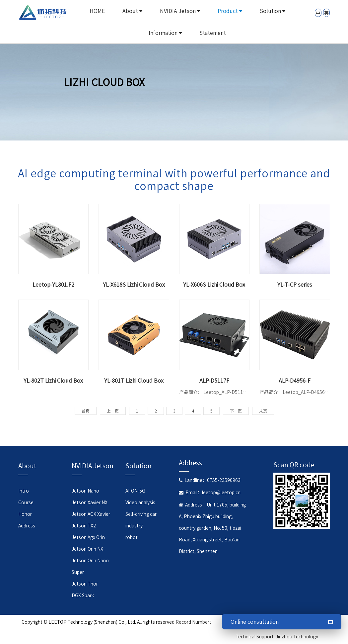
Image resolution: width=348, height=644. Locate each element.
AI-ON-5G (135, 491)
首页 (86, 411)
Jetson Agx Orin (88, 537)
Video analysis (140, 503)
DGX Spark (83, 596)
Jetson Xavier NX (90, 503)
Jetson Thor (85, 584)
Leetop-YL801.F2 (53, 285)
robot (132, 537)
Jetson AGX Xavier (91, 514)
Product (230, 11)
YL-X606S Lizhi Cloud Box (214, 285)
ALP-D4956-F (295, 381)
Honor (25, 514)
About (132, 11)
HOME (97, 11)
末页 (263, 411)
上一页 (113, 411)
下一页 (236, 411)
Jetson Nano (85, 491)
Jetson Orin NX (87, 549)
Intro (24, 491)
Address (27, 526)
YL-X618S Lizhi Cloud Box (134, 285)
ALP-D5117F (214, 381)
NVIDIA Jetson (180, 11)
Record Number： (195, 622)
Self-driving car (141, 514)
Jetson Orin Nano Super (90, 566)
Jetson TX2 (84, 526)
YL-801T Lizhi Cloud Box (134, 381)
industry (134, 526)
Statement (213, 33)
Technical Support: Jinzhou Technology (277, 637)
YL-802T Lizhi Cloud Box (53, 381)
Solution (273, 11)
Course (26, 503)
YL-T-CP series (295, 285)
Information (165, 33)
